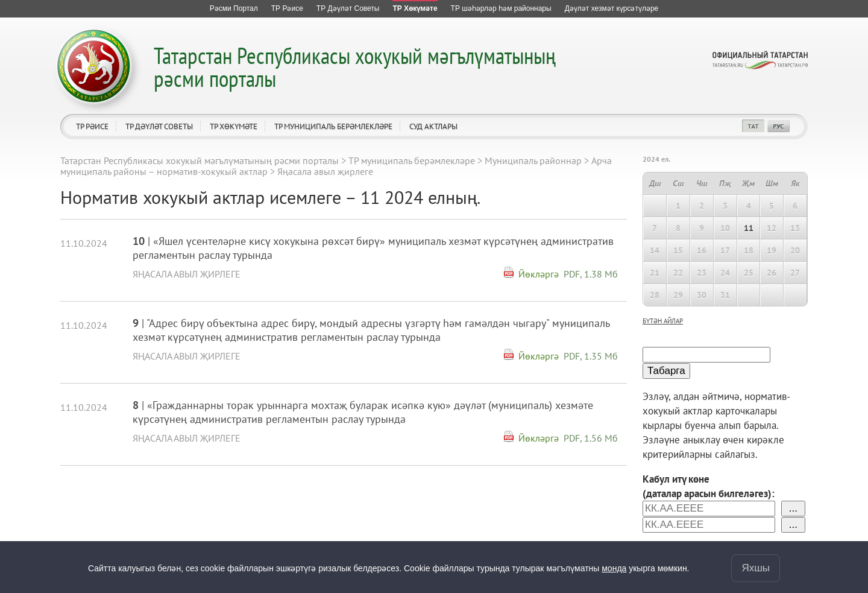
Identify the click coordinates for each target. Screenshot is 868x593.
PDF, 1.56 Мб (591, 438)
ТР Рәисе (92, 126)
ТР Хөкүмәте (234, 126)
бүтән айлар (663, 321)
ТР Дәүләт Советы (159, 126)
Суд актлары (433, 126)
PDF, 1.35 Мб (591, 356)
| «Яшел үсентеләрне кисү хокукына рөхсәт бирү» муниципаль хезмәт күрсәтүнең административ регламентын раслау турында (373, 248)
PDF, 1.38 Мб (591, 274)
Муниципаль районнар (533, 160)
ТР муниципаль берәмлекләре (333, 126)
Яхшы (756, 568)
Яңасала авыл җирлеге (187, 274)
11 (749, 228)
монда (614, 568)
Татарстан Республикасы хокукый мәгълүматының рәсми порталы (355, 67)
